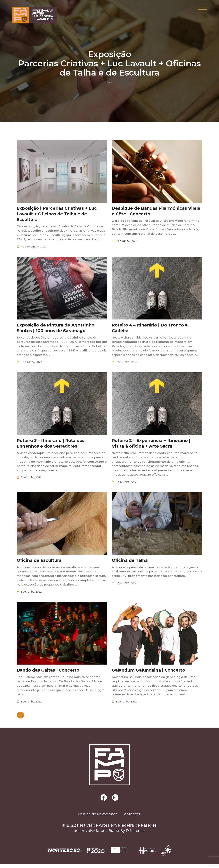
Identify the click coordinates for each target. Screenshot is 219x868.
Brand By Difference (127, 834)
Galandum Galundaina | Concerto (148, 673)
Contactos (134, 818)
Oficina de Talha (130, 563)
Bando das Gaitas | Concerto (48, 673)
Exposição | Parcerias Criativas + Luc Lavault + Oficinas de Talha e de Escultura (57, 214)
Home (110, 82)
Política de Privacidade (96, 818)
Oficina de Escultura (39, 563)
